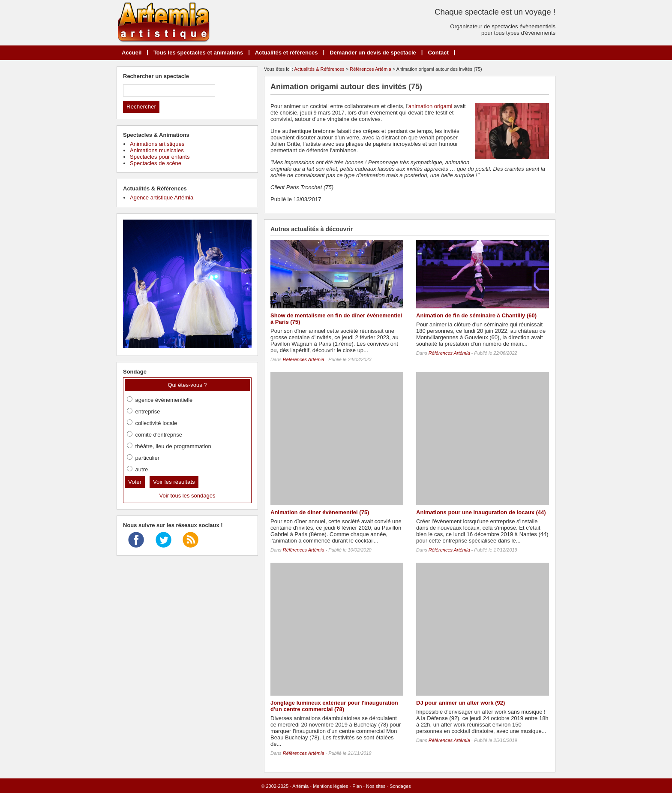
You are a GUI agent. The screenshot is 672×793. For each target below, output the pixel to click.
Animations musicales (157, 150)
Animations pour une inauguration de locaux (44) (481, 512)
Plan (357, 786)
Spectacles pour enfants (160, 157)
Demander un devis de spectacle (373, 53)
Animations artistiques (157, 144)
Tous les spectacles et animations (198, 53)
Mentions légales (331, 786)
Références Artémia (370, 69)
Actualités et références (286, 53)
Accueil (132, 53)
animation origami (430, 106)
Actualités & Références (319, 69)
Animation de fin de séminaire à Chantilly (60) (476, 315)
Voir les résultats (174, 482)
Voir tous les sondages (187, 496)
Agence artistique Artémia (162, 197)
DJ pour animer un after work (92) (460, 703)
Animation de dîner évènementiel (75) (320, 512)
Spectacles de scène (156, 163)
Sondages (400, 786)
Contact (438, 53)
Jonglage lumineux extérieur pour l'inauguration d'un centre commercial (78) (334, 706)
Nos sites (376, 786)
